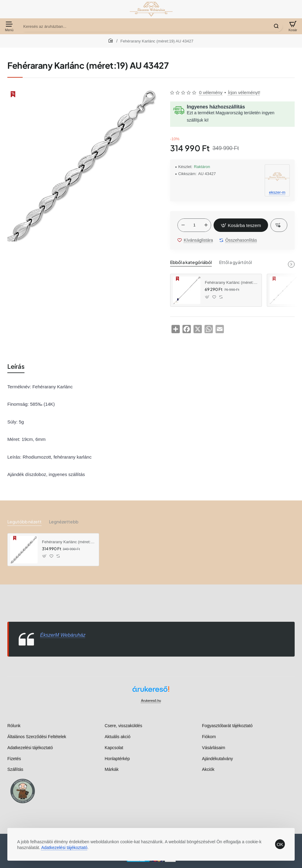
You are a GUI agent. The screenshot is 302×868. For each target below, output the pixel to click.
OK (280, 844)
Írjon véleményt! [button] (244, 92)
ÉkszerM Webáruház (63, 635)
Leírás (16, 366)
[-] (183, 225)
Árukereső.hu (151, 701)
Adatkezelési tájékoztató (64, 848)
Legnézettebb (64, 522)
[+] (206, 225)
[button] (241, 225)
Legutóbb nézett (24, 522)
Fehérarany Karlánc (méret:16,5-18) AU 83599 (231, 282)
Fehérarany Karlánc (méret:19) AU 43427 (68, 542)
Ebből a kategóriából (191, 262)
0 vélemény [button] (211, 92)
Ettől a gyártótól (235, 262)
